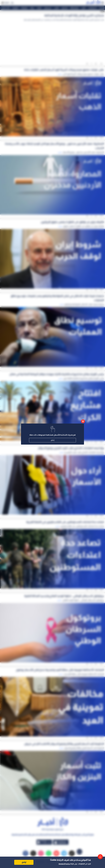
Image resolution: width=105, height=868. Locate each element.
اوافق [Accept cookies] (24, 862)
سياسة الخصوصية (64, 864)
